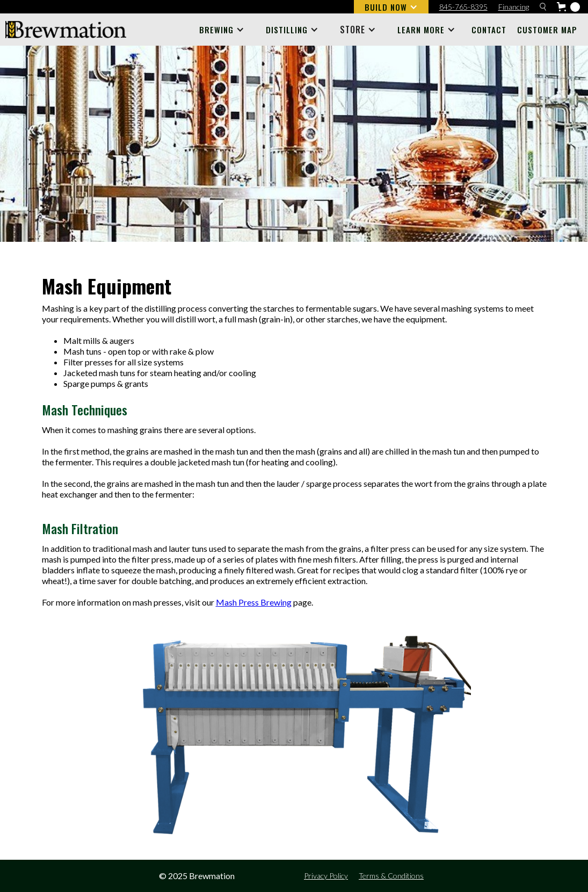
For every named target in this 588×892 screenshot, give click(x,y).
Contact (489, 30)
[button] (391, 7)
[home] (66, 30)
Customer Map (547, 30)
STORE (353, 30)
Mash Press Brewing (254, 602)
